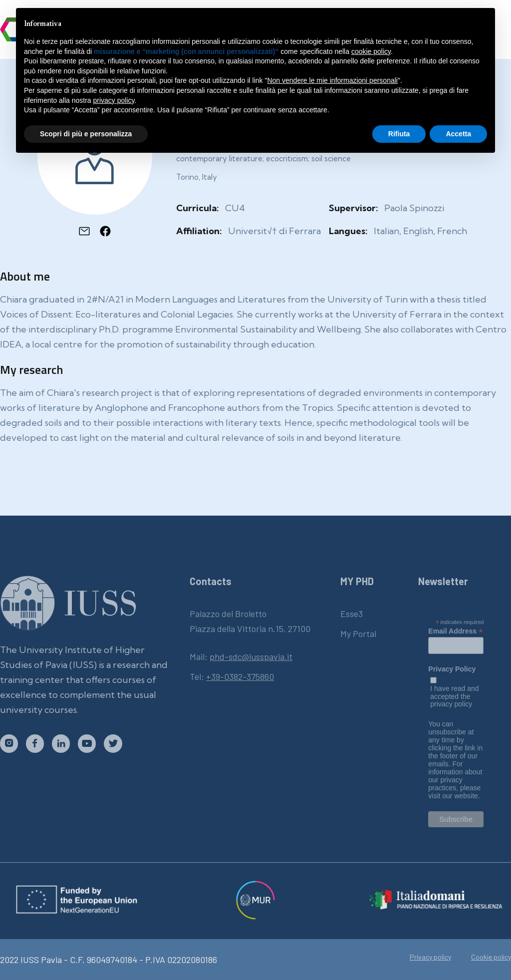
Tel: (232, 676)
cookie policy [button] (371, 51)
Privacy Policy (452, 669)
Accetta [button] (458, 134)
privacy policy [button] (114, 100)
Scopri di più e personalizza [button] (86, 134)
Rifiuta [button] (399, 134)
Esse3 (352, 614)
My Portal (358, 634)
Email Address (455, 631)
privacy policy (451, 704)
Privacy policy (430, 957)
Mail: (241, 656)
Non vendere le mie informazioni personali (332, 80)
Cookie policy (491, 957)
